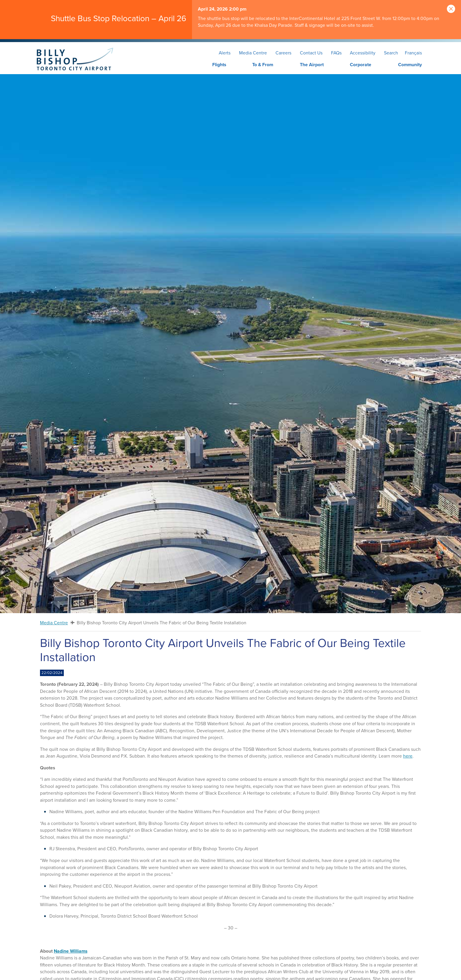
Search (391, 53)
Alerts (225, 53)
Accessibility (363, 53)
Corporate (361, 65)
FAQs (336, 53)
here (408, 756)
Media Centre (253, 53)
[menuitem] (208, 65)
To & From (263, 65)
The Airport (312, 65)
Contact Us (311, 53)
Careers (283, 53)
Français (413, 53)
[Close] (451, 9)
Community (410, 65)
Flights (219, 65)
